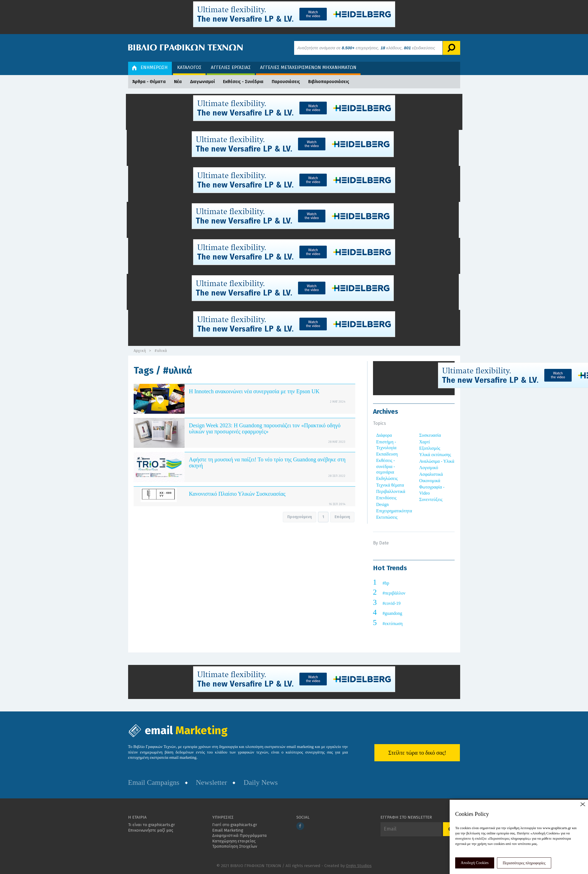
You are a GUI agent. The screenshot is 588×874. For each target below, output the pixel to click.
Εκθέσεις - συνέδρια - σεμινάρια (386, 466)
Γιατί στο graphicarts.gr (235, 825)
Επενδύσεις (386, 498)
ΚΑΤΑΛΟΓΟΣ (189, 67)
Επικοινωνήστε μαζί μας (151, 830)
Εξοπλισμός (430, 448)
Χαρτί (425, 442)
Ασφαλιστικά (431, 474)
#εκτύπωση (393, 624)
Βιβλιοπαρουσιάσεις (329, 82)
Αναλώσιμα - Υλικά (437, 461)
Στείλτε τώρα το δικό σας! (417, 753)
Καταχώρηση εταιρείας (234, 841)
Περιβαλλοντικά (391, 491)
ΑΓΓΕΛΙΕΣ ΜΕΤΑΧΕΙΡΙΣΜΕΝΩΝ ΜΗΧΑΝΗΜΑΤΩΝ (308, 67)
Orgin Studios (359, 866)
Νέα (178, 82)
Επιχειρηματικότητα (394, 511)
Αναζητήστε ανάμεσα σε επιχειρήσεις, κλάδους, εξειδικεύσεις (366, 48)
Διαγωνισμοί (202, 82)
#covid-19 (392, 603)
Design (383, 504)
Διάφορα (384, 435)
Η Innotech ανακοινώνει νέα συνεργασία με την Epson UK (254, 391)
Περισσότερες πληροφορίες (524, 863)
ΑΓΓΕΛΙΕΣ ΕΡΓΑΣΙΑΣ (231, 67)
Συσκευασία (430, 435)
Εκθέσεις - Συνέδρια (243, 82)
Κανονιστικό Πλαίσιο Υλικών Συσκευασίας (237, 494)
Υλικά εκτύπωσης (435, 455)
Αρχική (140, 351)
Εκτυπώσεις (387, 517)
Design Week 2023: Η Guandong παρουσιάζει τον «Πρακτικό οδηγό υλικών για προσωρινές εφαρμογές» (265, 428)
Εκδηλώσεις (387, 478)
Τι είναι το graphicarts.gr (151, 825)
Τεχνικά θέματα (390, 485)
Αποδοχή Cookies (475, 863)
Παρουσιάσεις (286, 82)
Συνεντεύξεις (431, 499)
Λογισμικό (429, 468)
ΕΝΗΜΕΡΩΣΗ (150, 67)
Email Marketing (228, 830)
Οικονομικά (430, 481)
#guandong (393, 613)
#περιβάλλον (394, 593)
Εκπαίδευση (387, 454)
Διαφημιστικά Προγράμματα (239, 836)
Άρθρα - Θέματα (149, 82)
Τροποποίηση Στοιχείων (235, 846)
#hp (386, 583)
